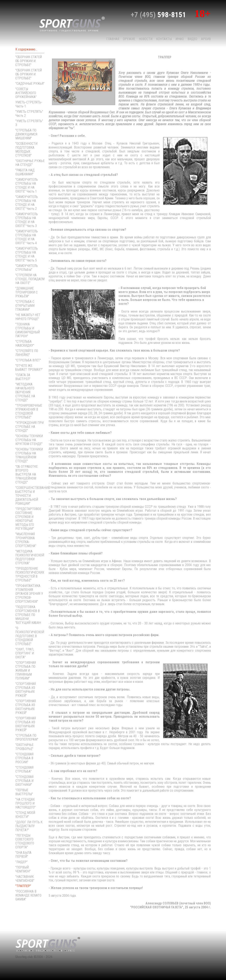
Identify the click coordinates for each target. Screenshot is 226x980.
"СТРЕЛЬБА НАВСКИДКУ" (25, 343)
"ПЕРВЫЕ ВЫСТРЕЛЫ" (24, 792)
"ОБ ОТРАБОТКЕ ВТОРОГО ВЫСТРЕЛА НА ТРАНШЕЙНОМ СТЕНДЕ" (27, 474)
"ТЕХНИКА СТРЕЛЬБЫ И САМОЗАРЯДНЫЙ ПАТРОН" (28, 330)
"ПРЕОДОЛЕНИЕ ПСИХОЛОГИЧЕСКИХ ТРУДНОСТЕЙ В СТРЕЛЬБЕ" (30, 574)
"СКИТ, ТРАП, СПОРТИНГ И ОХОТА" (25, 653)
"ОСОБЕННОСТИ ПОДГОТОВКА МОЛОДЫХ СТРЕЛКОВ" (26, 150)
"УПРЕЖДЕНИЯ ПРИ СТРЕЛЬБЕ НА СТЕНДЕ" (30, 427)
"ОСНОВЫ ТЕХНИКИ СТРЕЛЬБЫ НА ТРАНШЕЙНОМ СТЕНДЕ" (29, 455)
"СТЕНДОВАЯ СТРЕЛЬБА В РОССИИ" (24, 758)
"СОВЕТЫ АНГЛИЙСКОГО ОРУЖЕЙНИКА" (26, 93)
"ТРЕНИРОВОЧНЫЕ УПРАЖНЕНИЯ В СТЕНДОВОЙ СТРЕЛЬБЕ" (29, 411)
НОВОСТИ (146, 39)
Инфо (180, 39)
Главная (113, 39)
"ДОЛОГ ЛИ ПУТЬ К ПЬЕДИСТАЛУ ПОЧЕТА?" (29, 826)
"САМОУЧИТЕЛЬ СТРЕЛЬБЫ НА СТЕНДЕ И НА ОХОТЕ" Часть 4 (27, 237)
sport (72, 24)
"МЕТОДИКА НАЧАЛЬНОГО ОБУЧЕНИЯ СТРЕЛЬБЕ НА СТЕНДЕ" (25, 392)
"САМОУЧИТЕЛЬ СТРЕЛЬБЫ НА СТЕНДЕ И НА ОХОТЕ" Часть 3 (27, 220)
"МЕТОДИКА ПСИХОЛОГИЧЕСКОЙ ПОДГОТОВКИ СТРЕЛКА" (30, 557)
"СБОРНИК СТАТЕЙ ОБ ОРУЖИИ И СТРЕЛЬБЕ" (29, 61)
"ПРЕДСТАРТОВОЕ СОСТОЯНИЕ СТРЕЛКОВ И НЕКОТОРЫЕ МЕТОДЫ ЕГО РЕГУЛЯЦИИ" (28, 519)
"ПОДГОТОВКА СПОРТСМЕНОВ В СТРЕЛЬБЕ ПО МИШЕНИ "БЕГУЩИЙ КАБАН (28, 615)
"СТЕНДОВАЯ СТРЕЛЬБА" (24, 769)
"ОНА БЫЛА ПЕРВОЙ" (23, 855)
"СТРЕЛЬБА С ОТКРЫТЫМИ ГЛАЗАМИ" (25, 306)
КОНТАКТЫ (164, 39)
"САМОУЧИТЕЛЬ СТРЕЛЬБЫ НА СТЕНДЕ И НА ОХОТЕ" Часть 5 (27, 254)
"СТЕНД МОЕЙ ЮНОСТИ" (25, 815)
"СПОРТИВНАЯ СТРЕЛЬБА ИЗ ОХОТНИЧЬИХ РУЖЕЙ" (26, 690)
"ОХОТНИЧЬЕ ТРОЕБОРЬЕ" (24, 747)
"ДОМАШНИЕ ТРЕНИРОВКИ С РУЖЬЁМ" (27, 292)
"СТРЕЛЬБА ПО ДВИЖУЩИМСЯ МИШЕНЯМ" (26, 134)
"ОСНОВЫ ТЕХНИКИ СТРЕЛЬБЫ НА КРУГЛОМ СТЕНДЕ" (29, 440)
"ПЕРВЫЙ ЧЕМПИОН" (23, 869)
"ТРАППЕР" (23, 886)
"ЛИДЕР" (22, 862)
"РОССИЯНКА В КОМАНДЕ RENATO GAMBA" (28, 895)
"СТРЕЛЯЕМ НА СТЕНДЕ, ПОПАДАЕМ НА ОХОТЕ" (30, 279)
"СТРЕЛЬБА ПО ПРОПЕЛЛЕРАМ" (27, 737)
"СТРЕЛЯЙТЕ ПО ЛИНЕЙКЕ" (27, 353)
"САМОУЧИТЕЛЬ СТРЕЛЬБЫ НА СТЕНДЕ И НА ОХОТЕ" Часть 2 (27, 203)
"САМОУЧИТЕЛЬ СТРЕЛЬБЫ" (27, 268)
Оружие (129, 39)
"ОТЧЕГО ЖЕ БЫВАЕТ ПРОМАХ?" (29, 368)
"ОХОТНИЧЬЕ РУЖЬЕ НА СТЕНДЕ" (30, 163)
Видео (192, 39)
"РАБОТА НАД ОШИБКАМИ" (25, 172)
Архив (206, 39)
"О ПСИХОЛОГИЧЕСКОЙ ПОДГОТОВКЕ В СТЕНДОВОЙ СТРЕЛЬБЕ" (30, 636)
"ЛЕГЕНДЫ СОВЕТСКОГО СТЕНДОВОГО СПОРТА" (25, 841)
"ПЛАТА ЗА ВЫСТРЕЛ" (23, 377)
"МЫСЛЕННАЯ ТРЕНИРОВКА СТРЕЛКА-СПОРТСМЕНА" (26, 540)
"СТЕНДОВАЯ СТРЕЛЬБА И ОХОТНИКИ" (24, 781)
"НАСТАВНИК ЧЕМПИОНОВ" (25, 879)
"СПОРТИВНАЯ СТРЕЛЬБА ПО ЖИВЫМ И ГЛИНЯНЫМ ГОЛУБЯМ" (26, 670)
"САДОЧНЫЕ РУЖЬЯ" (30, 84)
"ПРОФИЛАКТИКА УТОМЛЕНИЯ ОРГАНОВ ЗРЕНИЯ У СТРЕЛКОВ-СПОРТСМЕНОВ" (29, 594)
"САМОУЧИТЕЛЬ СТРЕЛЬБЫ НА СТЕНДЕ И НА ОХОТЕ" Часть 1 (27, 185)
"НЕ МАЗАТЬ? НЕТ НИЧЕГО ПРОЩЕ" (28, 317)
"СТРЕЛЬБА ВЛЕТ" (28, 360)
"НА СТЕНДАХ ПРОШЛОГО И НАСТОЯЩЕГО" (25, 803)
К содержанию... (26, 49)
